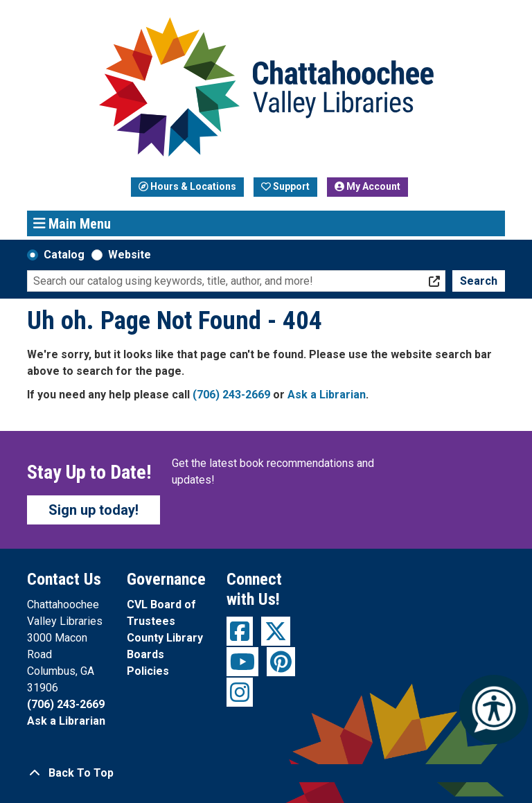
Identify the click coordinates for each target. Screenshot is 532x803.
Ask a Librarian (327, 395)
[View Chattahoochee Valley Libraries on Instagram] (240, 692)
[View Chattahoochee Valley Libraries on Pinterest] (281, 662)
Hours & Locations (187, 186)
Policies (148, 671)
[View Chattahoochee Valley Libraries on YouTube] (242, 662)
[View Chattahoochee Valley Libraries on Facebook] (240, 631)
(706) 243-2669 (231, 395)
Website (130, 255)
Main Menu (72, 223)
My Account (367, 186)
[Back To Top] (266, 773)
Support (285, 186)
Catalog (64, 255)
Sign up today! (94, 510)
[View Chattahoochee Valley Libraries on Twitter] (276, 631)
